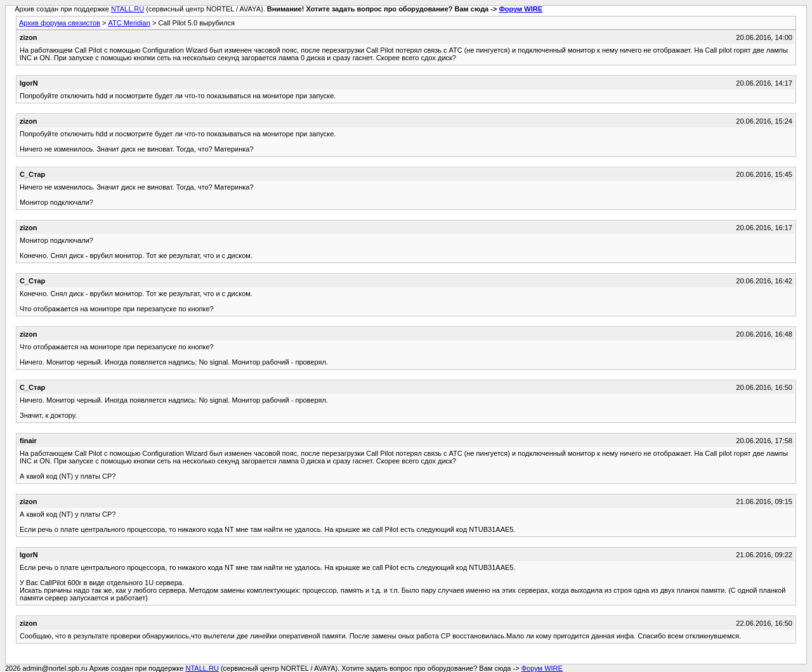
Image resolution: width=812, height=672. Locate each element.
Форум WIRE (521, 9)
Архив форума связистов (60, 23)
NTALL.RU (128, 9)
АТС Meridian (129, 23)
